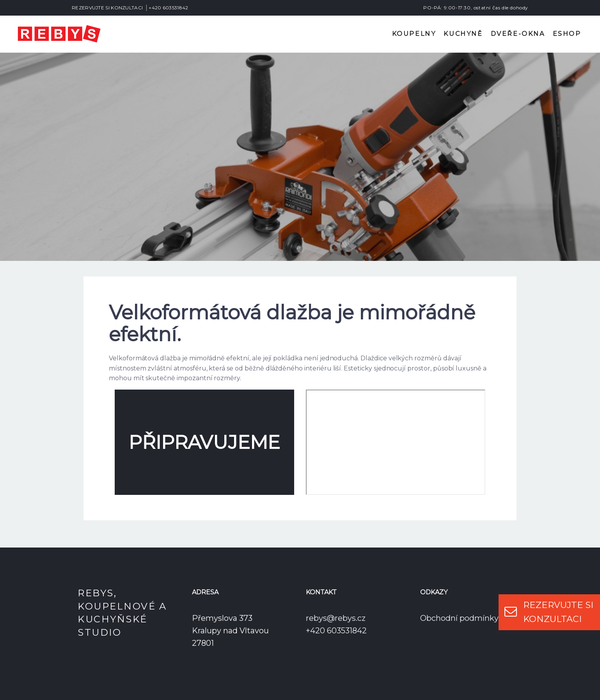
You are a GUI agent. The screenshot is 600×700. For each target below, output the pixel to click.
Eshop (567, 34)
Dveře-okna (518, 34)
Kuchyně (463, 34)
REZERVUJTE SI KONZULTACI (107, 8)
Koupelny (414, 34)
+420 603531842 (168, 8)
